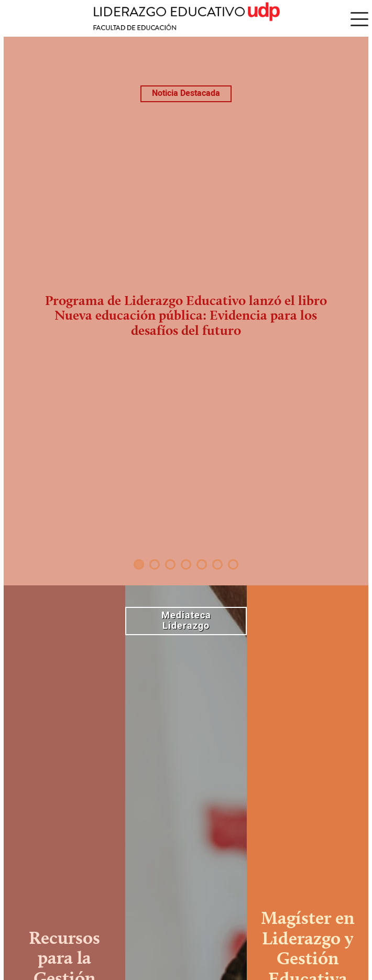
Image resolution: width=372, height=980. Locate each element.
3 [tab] (170, 564)
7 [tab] (233, 564)
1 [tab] (139, 564)
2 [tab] (155, 564)
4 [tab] (186, 564)
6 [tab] (217, 564)
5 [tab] (202, 564)
